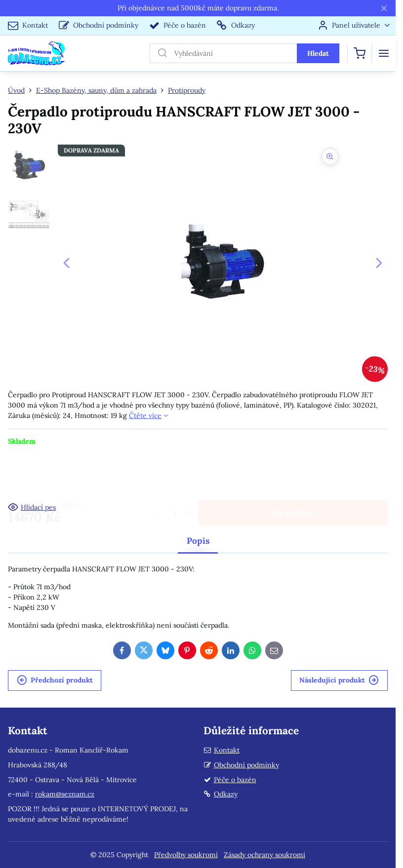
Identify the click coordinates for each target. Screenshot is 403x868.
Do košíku (293, 474)
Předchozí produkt (55, 680)
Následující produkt (339, 680)
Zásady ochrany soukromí (264, 855)
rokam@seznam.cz (65, 794)
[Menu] (384, 53)
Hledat (318, 53)
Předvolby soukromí (186, 855)
